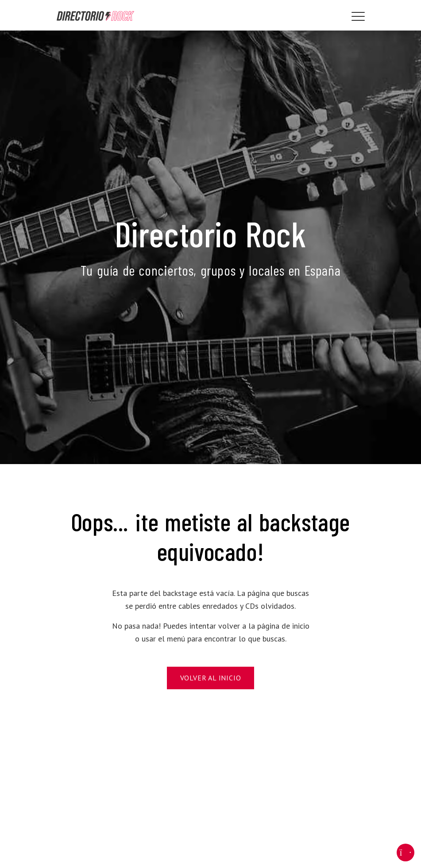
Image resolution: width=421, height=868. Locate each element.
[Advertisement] (211, 794)
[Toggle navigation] (358, 16)
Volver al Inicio (211, 678)
